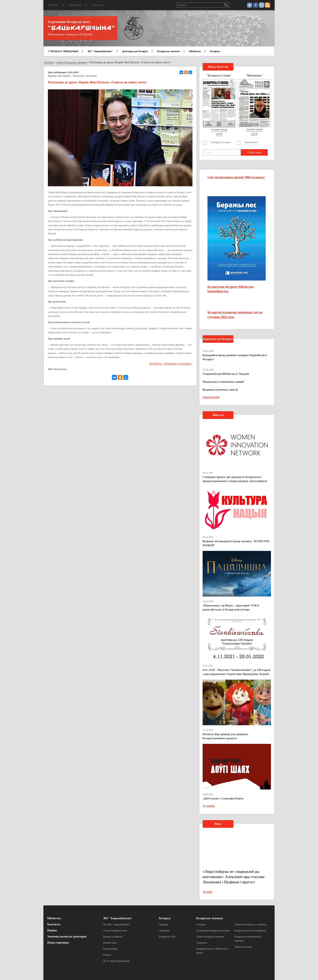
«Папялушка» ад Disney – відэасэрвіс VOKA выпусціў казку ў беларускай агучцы (231, 608)
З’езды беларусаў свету (115, 931)
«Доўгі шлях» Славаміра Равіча (223, 798)
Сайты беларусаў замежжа (210, 937)
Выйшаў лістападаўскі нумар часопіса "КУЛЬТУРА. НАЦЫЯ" (236, 543)
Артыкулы (164, 931)
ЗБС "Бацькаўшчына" (100, 51)
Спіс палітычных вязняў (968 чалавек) (236, 177)
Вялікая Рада (110, 943)
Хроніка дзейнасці (113, 937)
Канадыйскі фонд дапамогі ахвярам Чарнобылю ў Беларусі (235, 357)
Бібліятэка (75, 5)
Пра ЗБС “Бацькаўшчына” (117, 924)
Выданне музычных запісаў (220, 390)
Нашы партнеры (58, 943)
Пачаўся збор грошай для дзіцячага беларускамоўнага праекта (225, 736)
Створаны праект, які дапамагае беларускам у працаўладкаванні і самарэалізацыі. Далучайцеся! (235, 479)
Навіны (52, 930)
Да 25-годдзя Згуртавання (117, 961)
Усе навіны (209, 806)
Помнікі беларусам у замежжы (250, 924)
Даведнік (164, 924)
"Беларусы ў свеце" (221, 142)
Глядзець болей (211, 397)
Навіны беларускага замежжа (71, 62)
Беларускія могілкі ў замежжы (250, 931)
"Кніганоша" (251, 142)
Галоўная (53, 5)
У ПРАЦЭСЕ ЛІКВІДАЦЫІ (63, 51)
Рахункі (107, 955)
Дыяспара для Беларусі (135, 51)
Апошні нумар (219, 129)
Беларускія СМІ (167, 937)
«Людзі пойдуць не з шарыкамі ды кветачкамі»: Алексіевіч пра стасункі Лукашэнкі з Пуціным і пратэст (234, 877)
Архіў (219, 134)
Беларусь (215, 51)
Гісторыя (201, 924)
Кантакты (98, 5)
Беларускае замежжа (168, 51)
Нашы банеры (111, 949)
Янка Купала (60, 369)
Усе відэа (208, 892)
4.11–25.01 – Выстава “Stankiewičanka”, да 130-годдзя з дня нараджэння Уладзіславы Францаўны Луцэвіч (236, 672)
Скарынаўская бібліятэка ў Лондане (226, 374)
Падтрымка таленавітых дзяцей (223, 382)
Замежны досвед (243, 947)
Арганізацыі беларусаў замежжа (213, 931)
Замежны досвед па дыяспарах (67, 937)
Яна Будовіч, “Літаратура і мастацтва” (78, 76)
